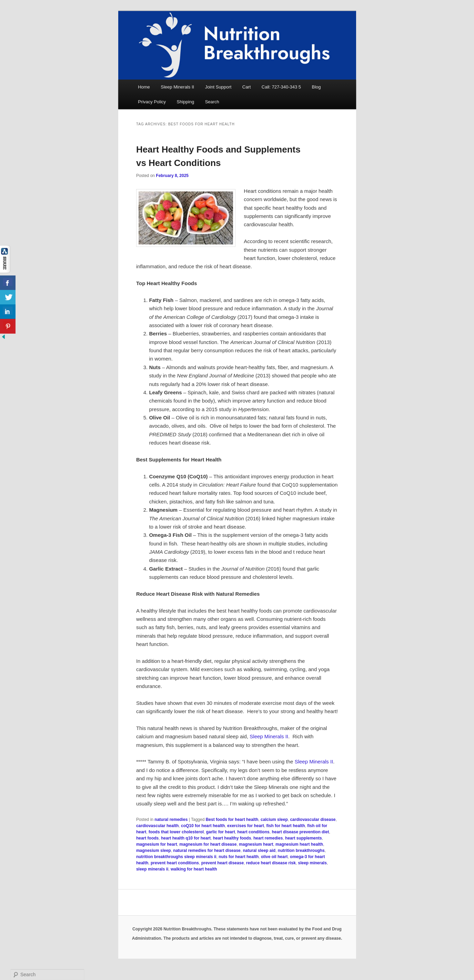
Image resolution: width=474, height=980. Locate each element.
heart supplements (304, 838)
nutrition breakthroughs (301, 851)
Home (144, 87)
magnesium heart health (299, 844)
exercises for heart (246, 826)
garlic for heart (221, 832)
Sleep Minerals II (177, 87)
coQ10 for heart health (203, 826)
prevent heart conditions (175, 863)
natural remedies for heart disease (207, 851)
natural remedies (171, 820)
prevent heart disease (223, 863)
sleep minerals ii (152, 869)
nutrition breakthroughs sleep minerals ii (176, 857)
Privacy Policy (152, 102)
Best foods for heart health (232, 820)
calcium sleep (274, 820)
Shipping (186, 102)
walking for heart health (194, 869)
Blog (316, 87)
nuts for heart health (239, 857)
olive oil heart (274, 857)
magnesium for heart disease (208, 844)
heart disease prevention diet (300, 832)
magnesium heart (256, 844)
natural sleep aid (259, 851)
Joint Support (218, 87)
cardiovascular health (157, 826)
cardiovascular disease (313, 820)
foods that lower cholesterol (176, 832)
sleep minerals (312, 863)
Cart (247, 87)
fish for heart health (285, 826)
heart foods (147, 838)
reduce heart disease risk (271, 863)
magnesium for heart (157, 844)
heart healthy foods (232, 838)
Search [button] (212, 102)
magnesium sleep (154, 851)
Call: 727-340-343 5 (281, 87)
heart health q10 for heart (186, 838)
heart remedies (268, 838)
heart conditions (253, 832)
